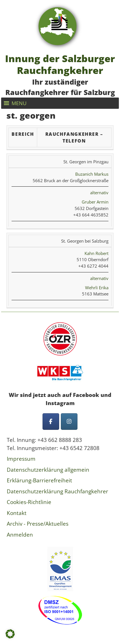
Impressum (21, 459)
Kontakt (17, 513)
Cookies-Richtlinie (29, 502)
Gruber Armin (95, 202)
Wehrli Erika (97, 288)
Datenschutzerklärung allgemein (48, 470)
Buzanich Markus (92, 174)
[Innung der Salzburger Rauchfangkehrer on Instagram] (69, 422)
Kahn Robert (96, 253)
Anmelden (20, 535)
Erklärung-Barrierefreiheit (39, 480)
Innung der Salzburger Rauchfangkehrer (60, 64)
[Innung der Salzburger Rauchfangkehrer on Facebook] (51, 422)
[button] (19, 103)
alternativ (99, 193)
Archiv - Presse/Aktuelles (38, 524)
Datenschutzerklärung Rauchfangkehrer (57, 491)
